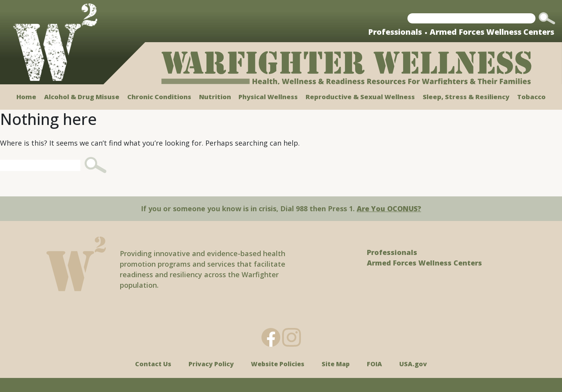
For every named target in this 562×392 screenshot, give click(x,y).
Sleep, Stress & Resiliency (466, 97)
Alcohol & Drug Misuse (82, 97)
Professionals (395, 32)
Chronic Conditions (159, 97)
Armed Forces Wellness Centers (492, 32)
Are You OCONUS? (389, 208)
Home (26, 97)
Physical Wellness (268, 97)
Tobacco (531, 97)
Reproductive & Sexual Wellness (360, 97)
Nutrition (215, 97)
